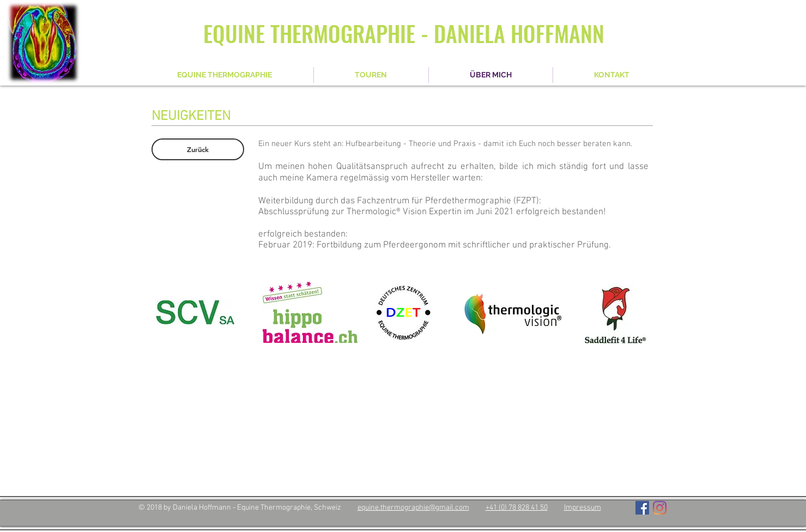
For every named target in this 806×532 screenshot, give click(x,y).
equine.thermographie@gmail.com (413, 508)
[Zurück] (198, 149)
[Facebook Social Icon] (642, 508)
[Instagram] (660, 508)
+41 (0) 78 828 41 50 (517, 508)
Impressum (583, 508)
